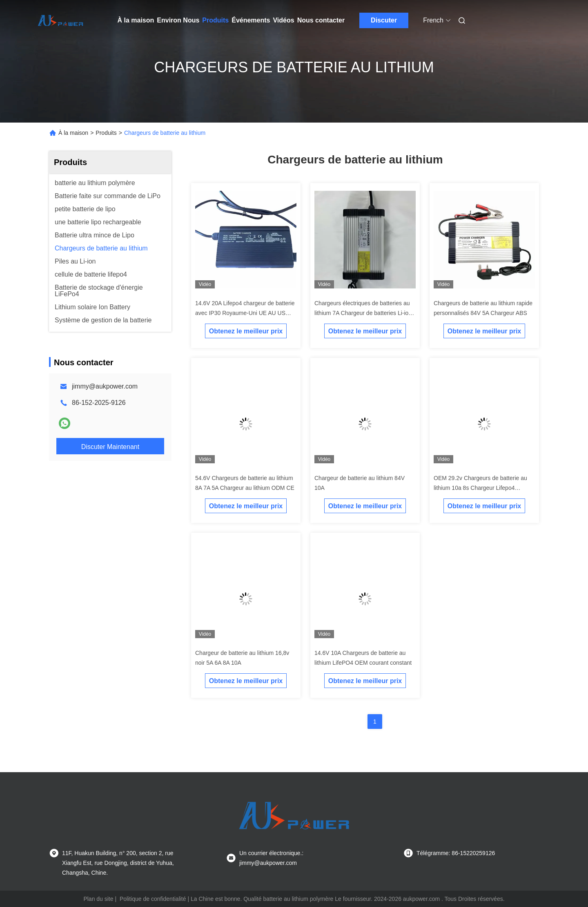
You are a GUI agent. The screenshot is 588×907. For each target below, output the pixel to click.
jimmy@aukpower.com (105, 386)
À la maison (136, 20)
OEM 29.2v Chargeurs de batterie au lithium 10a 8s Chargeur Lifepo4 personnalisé (480, 488)
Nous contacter (321, 20)
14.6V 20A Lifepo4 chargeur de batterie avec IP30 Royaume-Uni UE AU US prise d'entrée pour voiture (245, 313)
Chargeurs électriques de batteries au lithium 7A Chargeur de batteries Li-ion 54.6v (363, 313)
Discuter (384, 20)
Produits (215, 20)
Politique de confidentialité (153, 899)
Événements (251, 20)
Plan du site (98, 899)
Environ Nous (178, 20)
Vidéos (283, 20)
